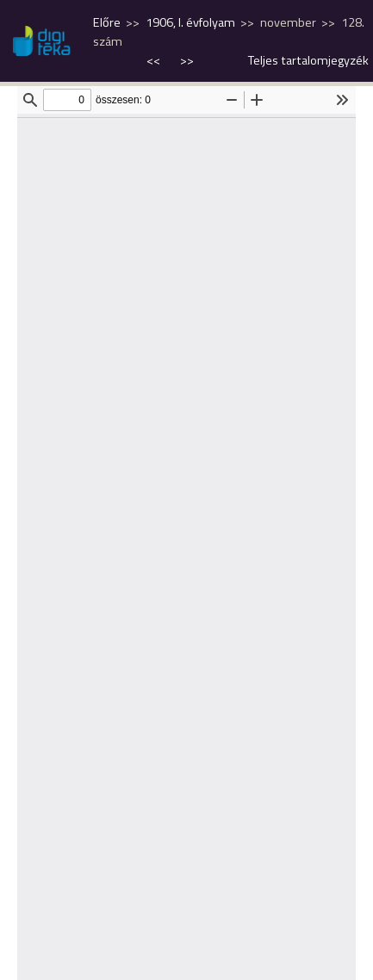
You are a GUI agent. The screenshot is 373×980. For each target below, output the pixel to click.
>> (187, 60)
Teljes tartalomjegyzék (308, 60)
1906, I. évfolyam (190, 22)
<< (155, 60)
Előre (107, 22)
